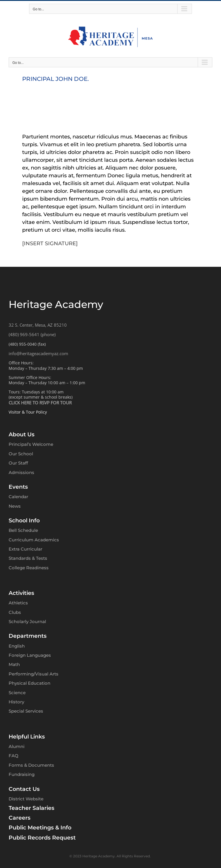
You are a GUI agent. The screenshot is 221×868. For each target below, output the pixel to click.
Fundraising (22, 774)
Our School (21, 454)
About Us (22, 434)
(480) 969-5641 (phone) (32, 334)
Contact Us (24, 789)
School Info (24, 520)
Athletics (18, 603)
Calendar (18, 497)
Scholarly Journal (27, 622)
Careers (20, 818)
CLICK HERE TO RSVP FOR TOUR (40, 403)
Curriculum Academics (34, 540)
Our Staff (18, 463)
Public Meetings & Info (40, 828)
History (16, 702)
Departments (28, 636)
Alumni (17, 746)
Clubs (15, 612)
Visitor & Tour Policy (28, 412)
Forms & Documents (31, 765)
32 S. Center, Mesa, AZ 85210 (38, 325)
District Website (26, 799)
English (17, 646)
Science (17, 693)
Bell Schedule (23, 530)
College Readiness (29, 568)
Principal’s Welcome (31, 444)
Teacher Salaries (32, 808)
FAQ (14, 756)
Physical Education (29, 683)
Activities (21, 593)
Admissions (21, 472)
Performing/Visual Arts (34, 674)
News (15, 506)
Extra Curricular (25, 549)
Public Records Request (42, 838)
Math (14, 664)
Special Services (26, 711)
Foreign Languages (30, 655)
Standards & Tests (28, 558)
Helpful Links (27, 737)
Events (18, 487)
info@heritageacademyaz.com (38, 353)
